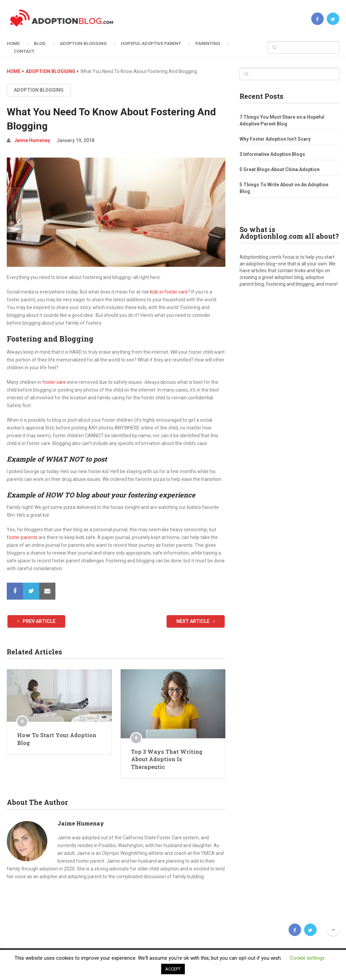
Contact (24, 51)
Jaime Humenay (32, 140)
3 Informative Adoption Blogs (272, 154)
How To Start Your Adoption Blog (57, 739)
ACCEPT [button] (173, 969)
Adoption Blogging (83, 43)
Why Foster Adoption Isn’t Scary (275, 139)
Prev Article (36, 621)
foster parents (22, 537)
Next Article (196, 621)
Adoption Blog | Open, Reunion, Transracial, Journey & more (57, 930)
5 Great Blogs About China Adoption (280, 169)
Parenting (208, 43)
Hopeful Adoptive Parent (151, 43)
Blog (40, 43)
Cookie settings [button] (307, 958)
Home (13, 43)
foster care (54, 382)
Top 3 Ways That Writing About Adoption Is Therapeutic (167, 759)
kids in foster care (169, 292)
